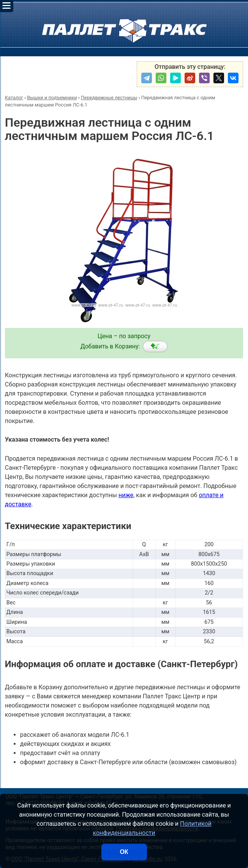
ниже (126, 495)
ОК (124, 852)
